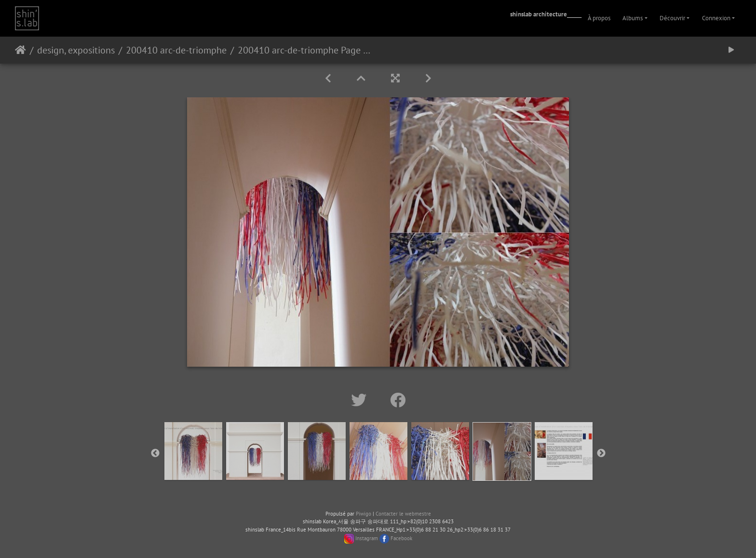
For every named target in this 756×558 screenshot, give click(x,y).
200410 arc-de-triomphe (176, 50)
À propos (599, 18)
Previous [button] (155, 453)
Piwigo (364, 514)
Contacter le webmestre (403, 514)
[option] (193, 451)
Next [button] (601, 453)
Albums (633, 18)
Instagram (367, 538)
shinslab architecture (539, 14)
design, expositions (76, 50)
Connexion (716, 18)
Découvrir (672, 18)
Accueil (20, 50)
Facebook (401, 538)
